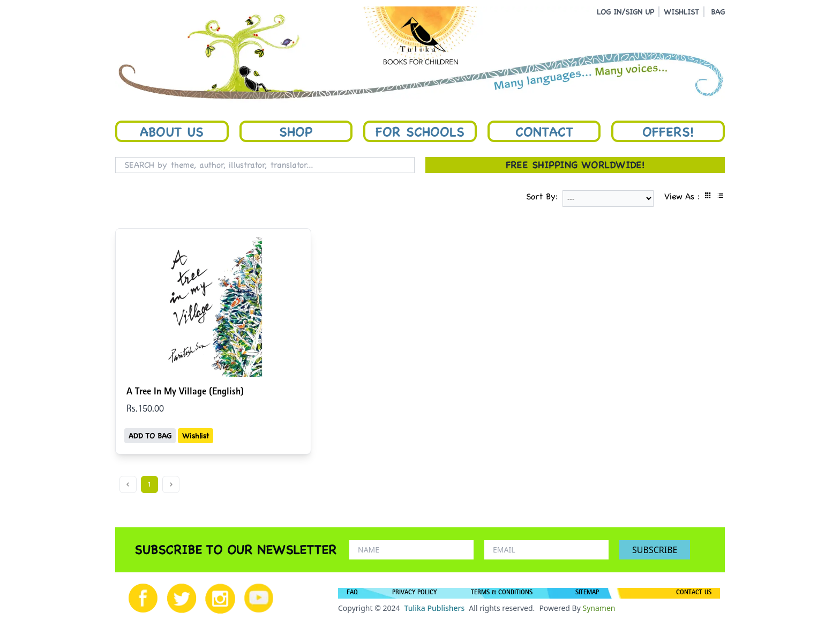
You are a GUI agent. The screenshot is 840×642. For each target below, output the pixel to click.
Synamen (599, 608)
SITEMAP (587, 593)
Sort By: (542, 196)
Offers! (668, 131)
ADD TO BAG (150, 436)
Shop (296, 131)
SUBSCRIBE (655, 550)
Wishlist (196, 436)
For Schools (420, 131)
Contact (544, 131)
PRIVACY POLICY (414, 593)
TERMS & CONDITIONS (502, 593)
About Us (172, 131)
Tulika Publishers (434, 608)
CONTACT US (694, 593)
